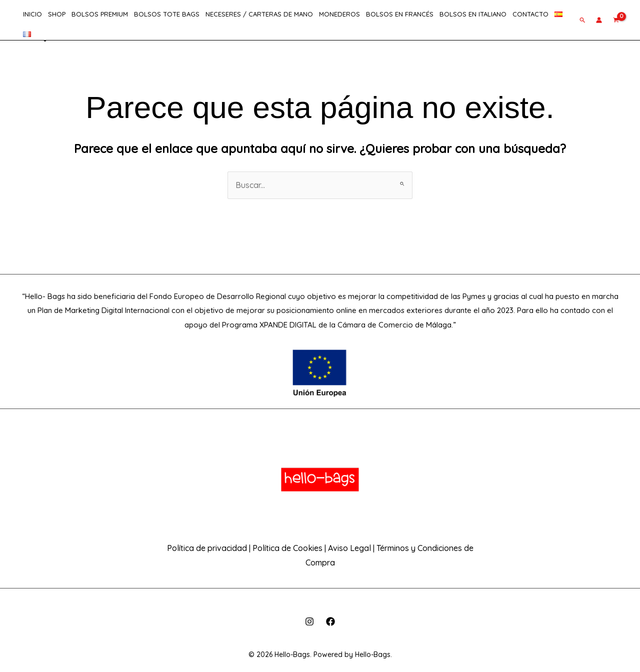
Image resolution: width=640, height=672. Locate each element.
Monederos (339, 14)
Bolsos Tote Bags (167, 14)
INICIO (32, 14)
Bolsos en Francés (400, 14)
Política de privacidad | (209, 548)
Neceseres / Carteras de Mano (259, 14)
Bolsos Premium (100, 14)
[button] (583, 20)
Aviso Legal (350, 548)
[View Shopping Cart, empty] (616, 20)
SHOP (57, 14)
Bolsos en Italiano (473, 14)
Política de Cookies (287, 548)
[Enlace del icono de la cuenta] (599, 20)
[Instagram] (309, 621)
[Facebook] (330, 621)
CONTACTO (530, 14)
